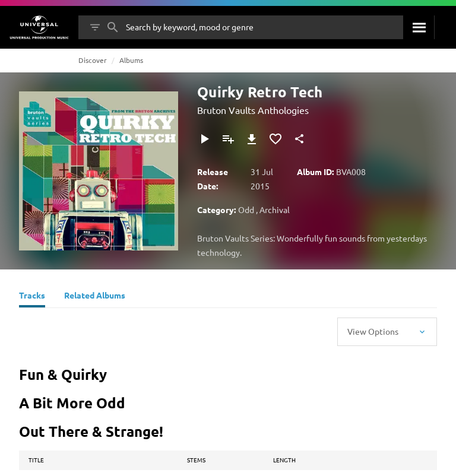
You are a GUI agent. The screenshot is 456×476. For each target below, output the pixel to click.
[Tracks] (32, 297)
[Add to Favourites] (275, 139)
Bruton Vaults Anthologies (253, 110)
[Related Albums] (95, 297)
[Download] (252, 139)
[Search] (419, 27)
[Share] (299, 139)
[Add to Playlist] (228, 139)
